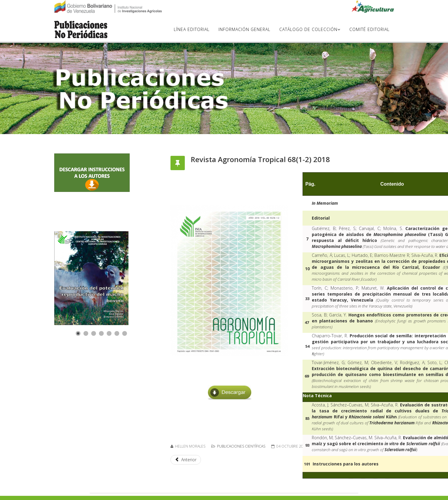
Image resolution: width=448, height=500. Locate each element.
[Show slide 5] (109, 333)
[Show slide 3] (94, 333)
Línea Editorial (192, 29)
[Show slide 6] (117, 333)
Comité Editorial (369, 29)
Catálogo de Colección (308, 29)
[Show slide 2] (86, 333)
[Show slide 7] (125, 333)
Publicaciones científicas (241, 446)
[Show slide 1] (78, 333)
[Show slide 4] (101, 333)
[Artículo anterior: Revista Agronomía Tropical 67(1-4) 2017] (186, 460)
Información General (244, 29)
